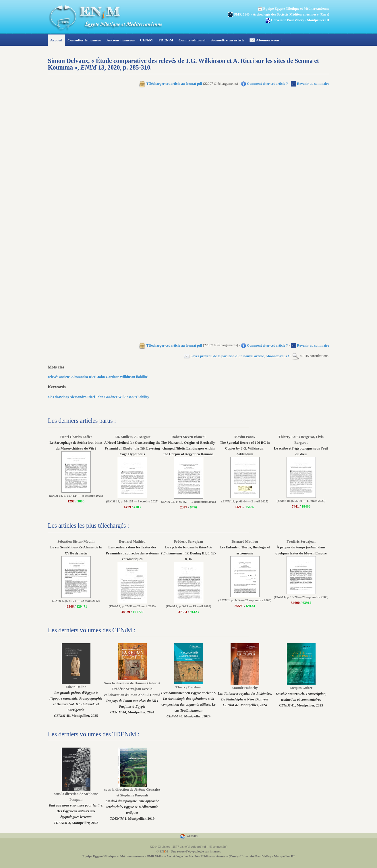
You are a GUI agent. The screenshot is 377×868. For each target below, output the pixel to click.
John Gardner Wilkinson (116, 377)
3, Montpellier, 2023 (76, 806)
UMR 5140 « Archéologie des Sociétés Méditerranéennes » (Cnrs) (279, 14)
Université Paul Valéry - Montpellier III (267, 856)
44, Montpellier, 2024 (132, 696)
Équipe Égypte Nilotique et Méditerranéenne (113, 856)
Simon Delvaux (68, 61)
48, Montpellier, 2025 (76, 699)
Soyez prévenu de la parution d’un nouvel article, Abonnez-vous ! (236, 356)
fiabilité (142, 377)
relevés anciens (59, 377)
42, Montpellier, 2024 (245, 694)
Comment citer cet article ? (264, 84)
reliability (142, 397)
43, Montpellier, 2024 (189, 700)
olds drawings (58, 397)
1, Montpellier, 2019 (132, 802)
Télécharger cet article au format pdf (170, 84)
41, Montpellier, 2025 (301, 694)
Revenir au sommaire (310, 84)
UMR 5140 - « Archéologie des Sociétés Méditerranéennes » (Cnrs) (192, 856)
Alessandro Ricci (84, 377)
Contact (188, 836)
